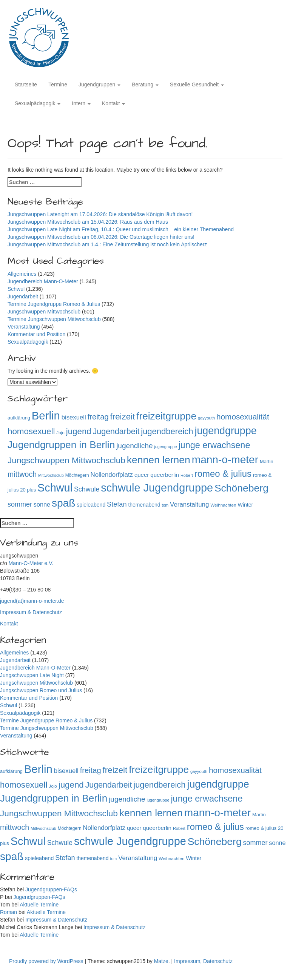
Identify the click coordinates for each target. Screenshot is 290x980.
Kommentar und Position (36, 334)
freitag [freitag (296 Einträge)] (98, 417)
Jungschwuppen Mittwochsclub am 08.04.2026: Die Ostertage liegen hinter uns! (101, 237)
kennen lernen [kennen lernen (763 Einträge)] (159, 460)
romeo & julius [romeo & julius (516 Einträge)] (223, 474)
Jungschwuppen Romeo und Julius (41, 690)
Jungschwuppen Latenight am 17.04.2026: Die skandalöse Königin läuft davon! (100, 214)
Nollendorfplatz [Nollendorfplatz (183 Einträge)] (112, 475)
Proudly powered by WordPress (47, 961)
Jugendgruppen (99, 84)
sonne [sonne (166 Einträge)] (42, 504)
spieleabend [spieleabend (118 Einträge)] (91, 505)
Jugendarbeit (23, 296)
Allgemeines (22, 274)
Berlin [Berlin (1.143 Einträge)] (46, 416)
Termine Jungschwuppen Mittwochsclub (54, 319)
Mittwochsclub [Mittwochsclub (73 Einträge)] (51, 475)
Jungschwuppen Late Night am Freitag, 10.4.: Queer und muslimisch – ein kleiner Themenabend (121, 229)
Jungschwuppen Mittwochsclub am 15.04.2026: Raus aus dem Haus (89, 222)
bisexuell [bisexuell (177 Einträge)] (74, 417)
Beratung (145, 84)
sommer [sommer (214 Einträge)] (20, 504)
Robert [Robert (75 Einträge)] (187, 475)
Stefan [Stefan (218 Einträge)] (117, 504)
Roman (8, 912)
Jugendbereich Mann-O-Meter (43, 281)
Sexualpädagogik (38, 103)
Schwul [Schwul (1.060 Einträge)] (55, 488)
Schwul (16, 289)
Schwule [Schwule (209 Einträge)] (87, 489)
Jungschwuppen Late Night (32, 675)
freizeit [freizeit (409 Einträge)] (123, 417)
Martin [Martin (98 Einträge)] (267, 462)
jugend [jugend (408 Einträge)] (79, 431)
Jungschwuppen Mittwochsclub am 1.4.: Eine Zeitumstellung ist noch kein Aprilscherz (107, 244)
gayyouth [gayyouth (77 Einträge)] (206, 418)
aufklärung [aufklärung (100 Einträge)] (19, 418)
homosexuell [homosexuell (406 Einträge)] (31, 431)
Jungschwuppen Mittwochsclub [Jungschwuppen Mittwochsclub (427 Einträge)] (66, 460)
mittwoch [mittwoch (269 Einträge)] (22, 474)
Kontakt (113, 103)
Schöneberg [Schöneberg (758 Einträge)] (241, 488)
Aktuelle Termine (39, 905)
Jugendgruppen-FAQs (51, 889)
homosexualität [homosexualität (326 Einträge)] (243, 417)
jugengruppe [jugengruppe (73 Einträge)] (165, 447)
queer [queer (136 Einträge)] (142, 475)
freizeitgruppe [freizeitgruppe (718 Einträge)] (166, 416)
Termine (58, 84)
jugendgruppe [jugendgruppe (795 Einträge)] (225, 431)
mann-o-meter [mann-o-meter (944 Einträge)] (225, 460)
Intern (81, 103)
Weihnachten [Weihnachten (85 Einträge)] (223, 505)
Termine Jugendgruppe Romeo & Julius (54, 304)
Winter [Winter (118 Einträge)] (245, 505)
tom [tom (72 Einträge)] (165, 505)
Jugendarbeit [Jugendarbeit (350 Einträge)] (116, 432)
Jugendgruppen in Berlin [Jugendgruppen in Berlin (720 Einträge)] (61, 445)
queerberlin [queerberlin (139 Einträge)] (165, 475)
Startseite (26, 84)
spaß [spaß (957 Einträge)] (63, 503)
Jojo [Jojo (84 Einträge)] (60, 432)
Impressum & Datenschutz (31, 612)
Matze (161, 961)
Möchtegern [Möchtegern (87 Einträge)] (77, 475)
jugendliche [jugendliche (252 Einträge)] (134, 446)
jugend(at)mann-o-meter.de (32, 601)
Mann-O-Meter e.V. (31, 563)
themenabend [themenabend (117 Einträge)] (144, 505)
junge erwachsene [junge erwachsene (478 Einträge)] (214, 445)
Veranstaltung (24, 327)
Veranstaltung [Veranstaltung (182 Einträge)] (189, 505)
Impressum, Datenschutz (203, 961)
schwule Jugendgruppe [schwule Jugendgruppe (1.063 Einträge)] (157, 488)
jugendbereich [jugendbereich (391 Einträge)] (167, 431)
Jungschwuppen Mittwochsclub (44, 312)
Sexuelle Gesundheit (197, 84)
